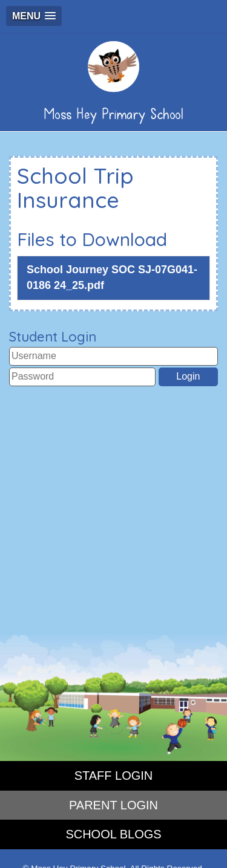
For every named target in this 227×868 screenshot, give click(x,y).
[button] (34, 16)
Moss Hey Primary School (114, 82)
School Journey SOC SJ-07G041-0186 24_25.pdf (112, 277)
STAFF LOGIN (114, 776)
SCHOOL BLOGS (113, 834)
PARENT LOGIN (113, 805)
